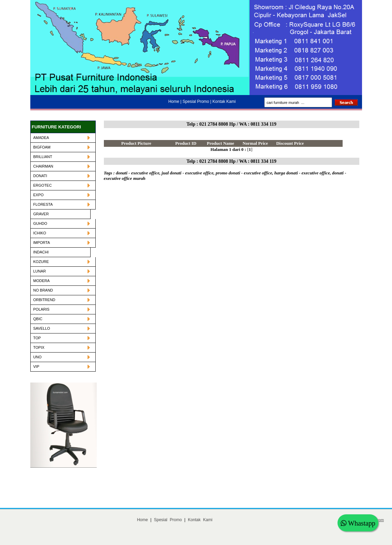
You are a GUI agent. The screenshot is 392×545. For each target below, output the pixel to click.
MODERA (62, 281)
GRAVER (41, 214)
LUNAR (62, 271)
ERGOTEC (62, 185)
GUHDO (62, 223)
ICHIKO (62, 233)
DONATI (62, 176)
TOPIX (62, 347)
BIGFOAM (62, 147)
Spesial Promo (168, 520)
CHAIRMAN (62, 166)
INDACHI (41, 252)
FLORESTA (62, 204)
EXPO (62, 195)
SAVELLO (62, 328)
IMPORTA (62, 243)
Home (142, 520)
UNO (62, 357)
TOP (62, 338)
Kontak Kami (200, 520)
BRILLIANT (62, 157)
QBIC (62, 319)
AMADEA (62, 138)
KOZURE (62, 262)
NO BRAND (62, 290)
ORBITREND (62, 300)
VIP (62, 367)
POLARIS (62, 309)
